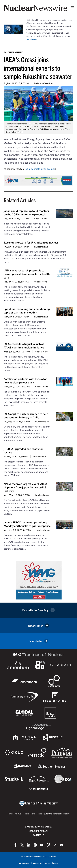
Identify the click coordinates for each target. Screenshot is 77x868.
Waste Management (14, 52)
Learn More (31, 39)
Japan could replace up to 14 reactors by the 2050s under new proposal (26, 213)
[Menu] (71, 8)
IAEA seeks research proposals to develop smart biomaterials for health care (27, 274)
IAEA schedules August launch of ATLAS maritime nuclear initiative (24, 346)
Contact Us (39, 835)
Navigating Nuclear (38, 831)
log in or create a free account (40, 169)
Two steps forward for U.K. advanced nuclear (31, 242)
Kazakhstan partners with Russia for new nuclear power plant (25, 381)
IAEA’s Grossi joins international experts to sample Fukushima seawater (38, 68)
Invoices (48, 863)
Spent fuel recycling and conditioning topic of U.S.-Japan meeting (27, 311)
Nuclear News (41, 218)
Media (56, 863)
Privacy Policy (25, 863)
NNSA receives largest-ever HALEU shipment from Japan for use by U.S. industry (25, 487)
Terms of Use (38, 863)
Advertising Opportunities (38, 826)
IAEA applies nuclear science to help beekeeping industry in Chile (26, 416)
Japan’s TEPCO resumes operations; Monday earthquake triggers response (27, 524)
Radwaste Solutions (44, 83)
